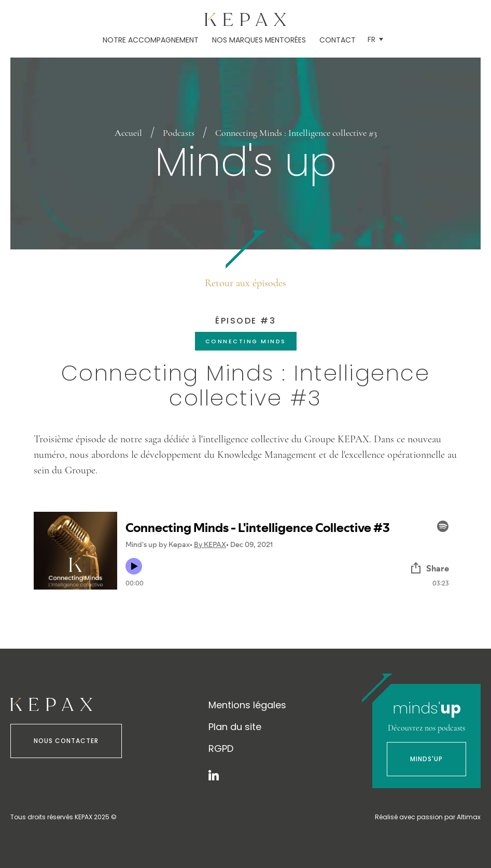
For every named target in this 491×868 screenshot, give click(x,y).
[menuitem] (375, 40)
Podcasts (179, 133)
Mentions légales (247, 705)
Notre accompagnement (151, 40)
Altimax (469, 817)
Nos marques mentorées (259, 40)
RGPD (221, 748)
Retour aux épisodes (246, 283)
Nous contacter (66, 741)
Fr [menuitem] (371, 39)
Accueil (128, 133)
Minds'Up (426, 759)
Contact (338, 40)
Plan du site (235, 727)
